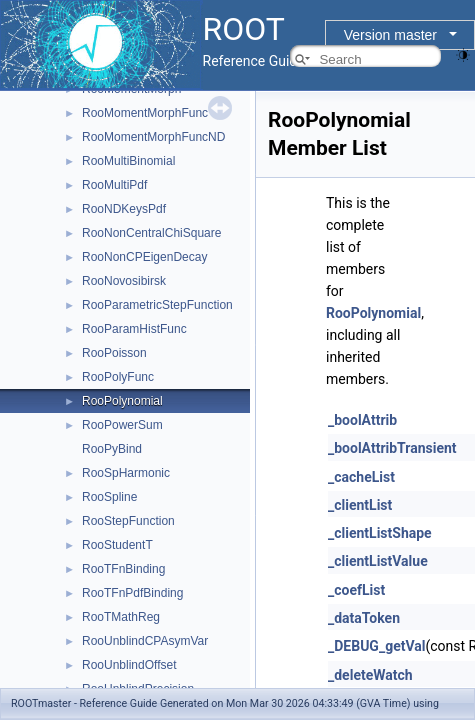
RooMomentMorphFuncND (153, 137)
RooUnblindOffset (129, 665)
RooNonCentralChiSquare (151, 233)
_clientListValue (378, 561)
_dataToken (364, 618)
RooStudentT (117, 545)
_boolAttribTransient (392, 448)
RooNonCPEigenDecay (144, 257)
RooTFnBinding (123, 569)
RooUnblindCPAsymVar (145, 641)
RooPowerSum (122, 425)
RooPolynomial (122, 401)
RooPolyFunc (118, 377)
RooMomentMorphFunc (145, 113)
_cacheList (361, 477)
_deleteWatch (370, 675)
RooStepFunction (128, 521)
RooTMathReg (121, 617)
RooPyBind (112, 449)
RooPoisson (114, 353)
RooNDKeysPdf (124, 209)
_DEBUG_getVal (376, 646)
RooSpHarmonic (126, 473)
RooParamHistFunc (134, 329)
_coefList (356, 590)
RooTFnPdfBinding (132, 593)
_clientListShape (380, 533)
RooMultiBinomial (128, 161)
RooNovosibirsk (124, 281)
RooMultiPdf (114, 185)
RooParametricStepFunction (157, 305)
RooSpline (109, 497)
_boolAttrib (362, 420)
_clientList (360, 505)
